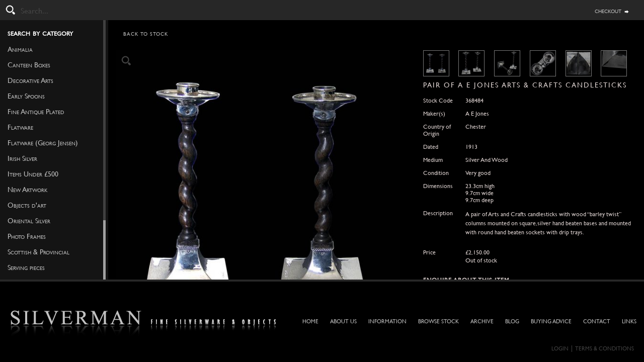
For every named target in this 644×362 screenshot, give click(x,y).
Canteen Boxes (29, 65)
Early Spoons (26, 96)
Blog (512, 322)
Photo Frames (27, 236)
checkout (608, 11)
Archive (482, 322)
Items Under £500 (33, 174)
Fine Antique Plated (36, 112)
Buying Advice (551, 322)
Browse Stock (438, 322)
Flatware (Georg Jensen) (43, 143)
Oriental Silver (29, 221)
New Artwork (28, 190)
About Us (343, 322)
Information (387, 322)
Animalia (20, 49)
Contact (597, 322)
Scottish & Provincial (38, 252)
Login (560, 349)
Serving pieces (26, 267)
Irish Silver (22, 158)
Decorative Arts (30, 80)
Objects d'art (27, 205)
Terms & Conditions (605, 349)
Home (310, 322)
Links (629, 322)
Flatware (20, 127)
